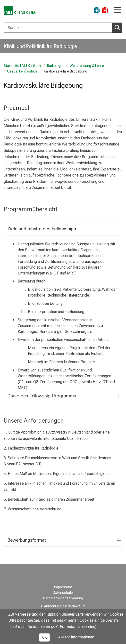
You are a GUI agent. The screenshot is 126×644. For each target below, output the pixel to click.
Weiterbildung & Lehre (87, 66)
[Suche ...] (58, 28)
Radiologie (55, 66)
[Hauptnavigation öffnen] (118, 10)
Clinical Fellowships (22, 71)
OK (44, 637)
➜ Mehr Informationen (76, 637)
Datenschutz (63, 593)
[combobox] (63, 28)
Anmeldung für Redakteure (65, 606)
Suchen (118, 27)
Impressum (63, 587)
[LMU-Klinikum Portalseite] (21, 11)
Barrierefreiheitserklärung (63, 598)
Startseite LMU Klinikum (22, 66)
